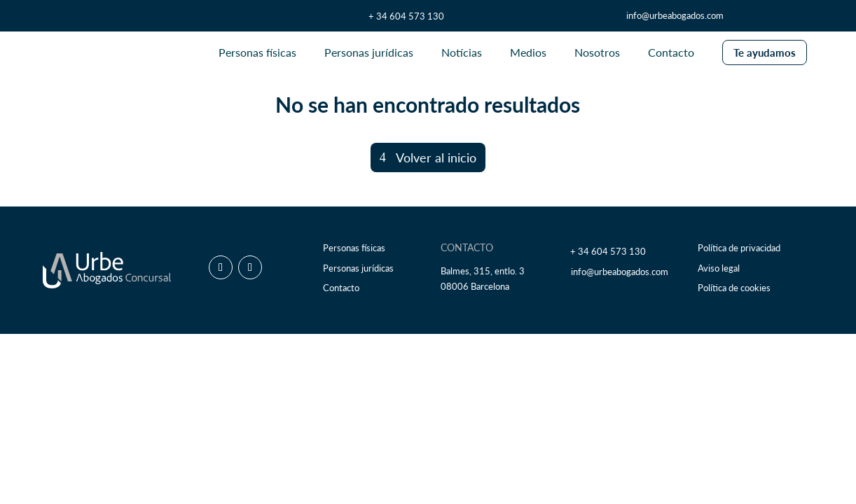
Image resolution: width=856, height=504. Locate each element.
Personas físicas (354, 248)
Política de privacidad (739, 248)
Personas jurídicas (358, 268)
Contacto (341, 288)
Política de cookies (734, 288)
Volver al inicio (436, 157)
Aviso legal (719, 268)
